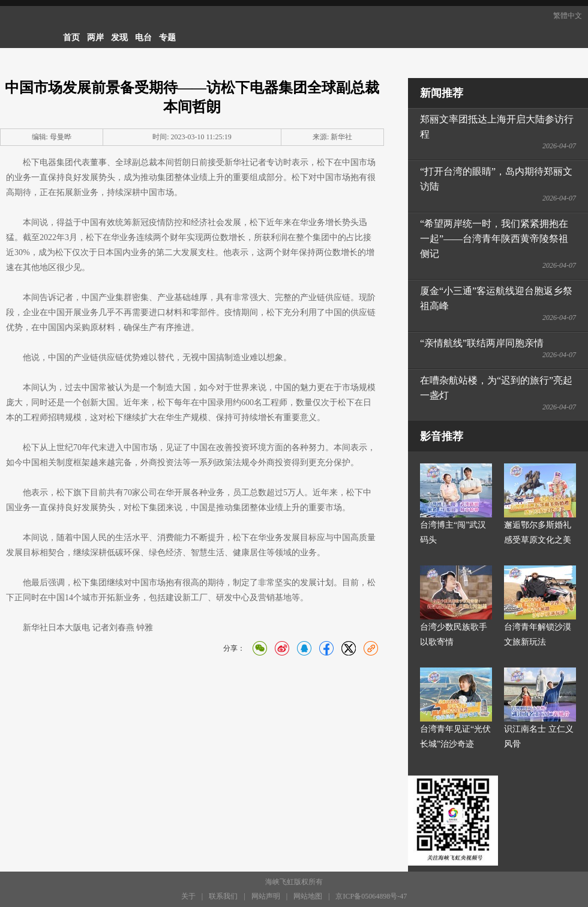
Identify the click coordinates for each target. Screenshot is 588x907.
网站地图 (308, 896)
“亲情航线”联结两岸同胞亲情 (482, 343)
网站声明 (266, 896)
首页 (71, 38)
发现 (119, 38)
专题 (167, 38)
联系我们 (223, 896)
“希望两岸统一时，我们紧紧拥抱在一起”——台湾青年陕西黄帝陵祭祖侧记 (494, 239)
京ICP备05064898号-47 (371, 896)
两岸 (95, 38)
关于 (188, 896)
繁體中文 (568, 16)
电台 (143, 38)
